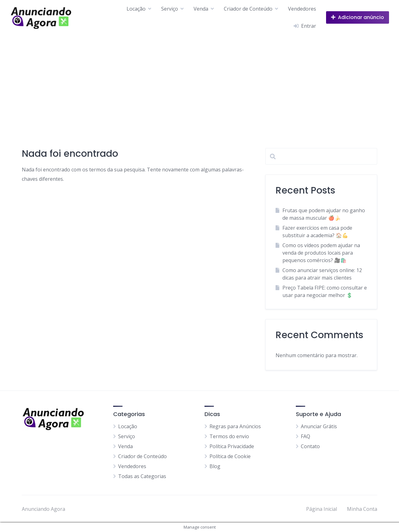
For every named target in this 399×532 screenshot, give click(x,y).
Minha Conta (362, 509)
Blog (215, 466)
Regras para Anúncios (235, 426)
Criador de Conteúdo (248, 9)
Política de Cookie (230, 456)
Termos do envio (229, 436)
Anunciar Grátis (319, 426)
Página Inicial (322, 509)
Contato (310, 446)
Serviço (170, 9)
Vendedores (302, 9)
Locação (136, 9)
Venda (201, 9)
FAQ (305, 436)
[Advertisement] (199, 81)
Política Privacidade (232, 446)
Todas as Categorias (142, 476)
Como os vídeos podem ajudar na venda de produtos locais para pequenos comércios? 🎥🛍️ (321, 253)
